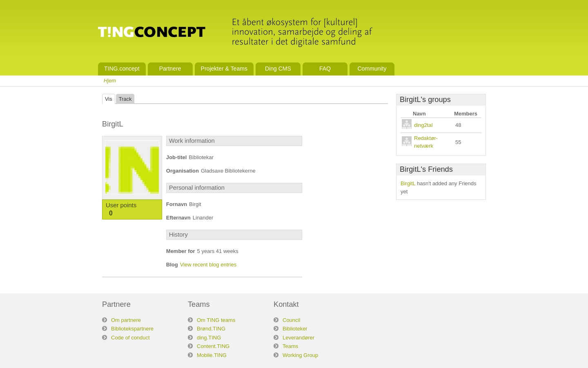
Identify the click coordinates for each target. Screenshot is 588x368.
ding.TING (209, 338)
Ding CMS (278, 69)
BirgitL (408, 183)
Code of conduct (130, 338)
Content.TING (213, 346)
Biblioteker (295, 329)
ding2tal (423, 125)
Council (291, 320)
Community (372, 69)
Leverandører (298, 338)
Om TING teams (216, 320)
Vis (109, 99)
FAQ (325, 69)
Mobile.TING (212, 355)
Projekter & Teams (224, 69)
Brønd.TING (211, 329)
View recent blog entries (208, 265)
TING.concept (122, 69)
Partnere (170, 69)
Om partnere (126, 320)
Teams (290, 346)
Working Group (300, 355)
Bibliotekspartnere (132, 329)
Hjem (110, 81)
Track (125, 99)
